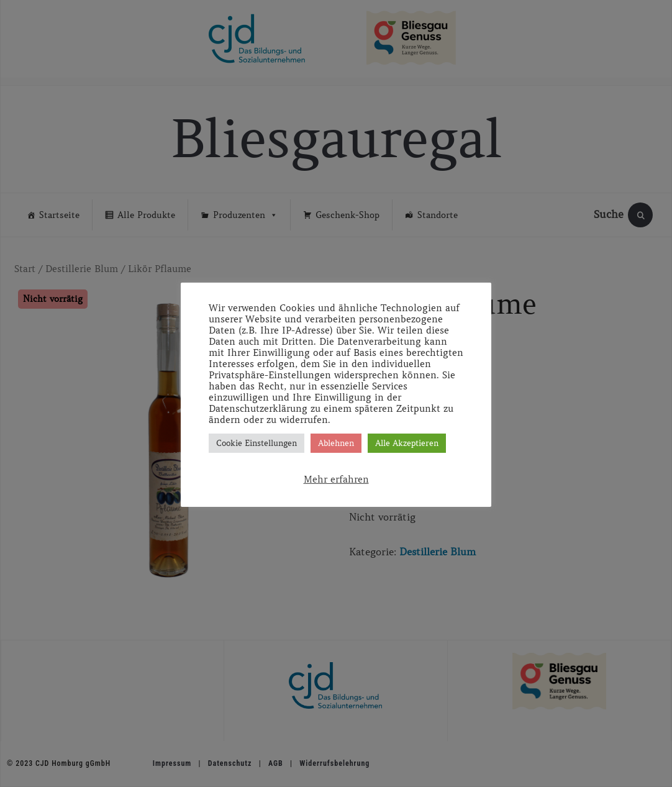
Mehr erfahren (336, 480)
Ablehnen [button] (336, 443)
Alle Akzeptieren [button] (407, 443)
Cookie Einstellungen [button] (257, 443)
